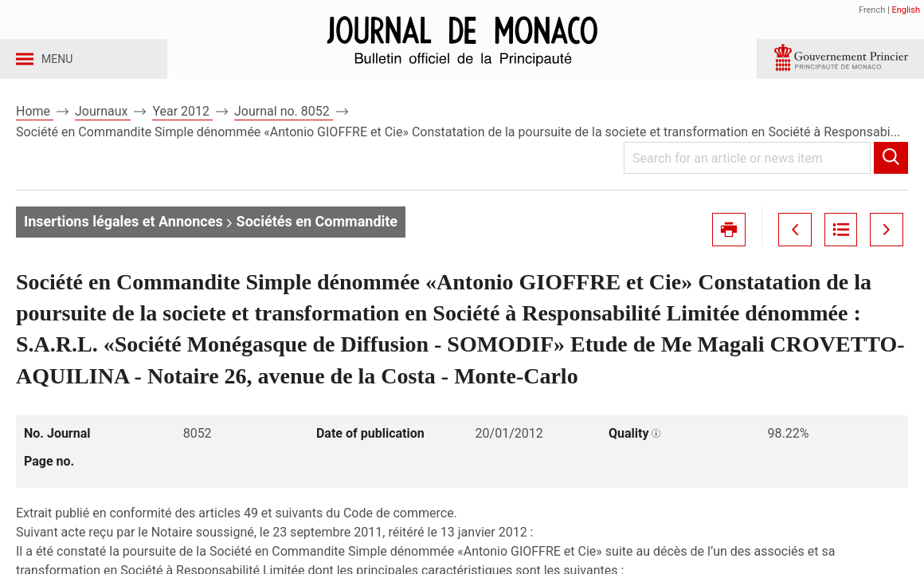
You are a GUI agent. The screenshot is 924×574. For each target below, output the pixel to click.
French (872, 10)
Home (35, 126)
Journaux (103, 126)
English (906, 10)
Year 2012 (182, 126)
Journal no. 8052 (284, 126)
